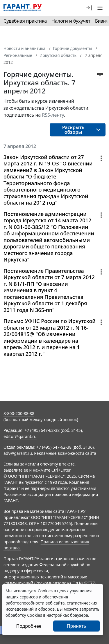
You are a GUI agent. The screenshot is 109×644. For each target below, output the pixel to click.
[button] (89, 8)
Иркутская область (58, 55)
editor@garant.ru (20, 436)
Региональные (18, 55)
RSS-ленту (53, 115)
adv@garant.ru (18, 453)
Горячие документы (73, 48)
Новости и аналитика (24, 48)
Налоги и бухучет (71, 21)
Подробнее (29, 626)
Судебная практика (25, 21)
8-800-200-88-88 (19, 413)
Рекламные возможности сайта (65, 453)
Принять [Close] (77, 626)
